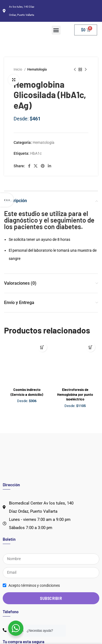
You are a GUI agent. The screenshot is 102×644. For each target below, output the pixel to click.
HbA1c (36, 153)
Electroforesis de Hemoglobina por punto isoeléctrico (75, 394)
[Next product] (86, 69)
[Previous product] (75, 69)
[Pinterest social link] (43, 166)
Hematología (44, 142)
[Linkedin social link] (50, 166)
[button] (56, 30)
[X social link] (36, 166)
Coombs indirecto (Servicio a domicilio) (27, 392)
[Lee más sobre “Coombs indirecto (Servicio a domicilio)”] (42, 347)
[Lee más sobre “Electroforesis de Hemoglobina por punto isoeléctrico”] (90, 347)
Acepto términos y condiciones (34, 585)
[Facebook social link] (29, 166)
